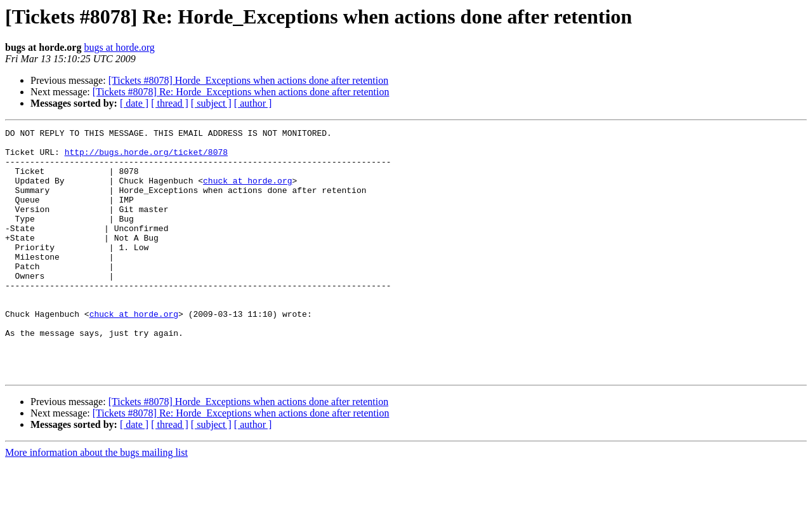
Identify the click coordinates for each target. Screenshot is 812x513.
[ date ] (134, 103)
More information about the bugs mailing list (96, 502)
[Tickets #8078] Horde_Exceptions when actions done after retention (249, 80)
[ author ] (253, 103)
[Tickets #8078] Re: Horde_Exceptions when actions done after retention (241, 92)
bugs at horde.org (119, 47)
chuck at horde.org (247, 192)
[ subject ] (211, 103)
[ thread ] (170, 103)
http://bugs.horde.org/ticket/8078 (146, 157)
